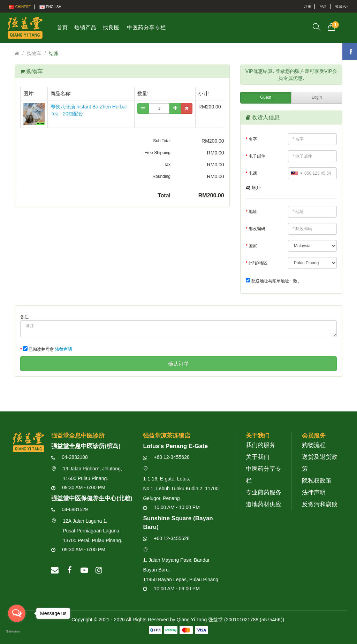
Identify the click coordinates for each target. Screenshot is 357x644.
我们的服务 (261, 445)
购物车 (34, 53)
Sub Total (162, 141)
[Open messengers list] (17, 613)
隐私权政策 (317, 481)
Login (317, 97)
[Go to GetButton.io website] (17, 632)
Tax (167, 165)
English (50, 7)
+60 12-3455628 (166, 457)
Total (164, 195)
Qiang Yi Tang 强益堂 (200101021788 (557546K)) (230, 620)
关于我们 (258, 457)
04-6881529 (70, 509)
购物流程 (314, 445)
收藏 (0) (341, 6)
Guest (266, 97)
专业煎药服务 (264, 493)
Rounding (162, 176)
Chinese (20, 7)
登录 (323, 6)
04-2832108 (70, 457)
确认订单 (178, 363)
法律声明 (314, 493)
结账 (54, 53)
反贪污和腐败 (320, 504)
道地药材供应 (264, 504)
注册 (307, 6)
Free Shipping (157, 153)
